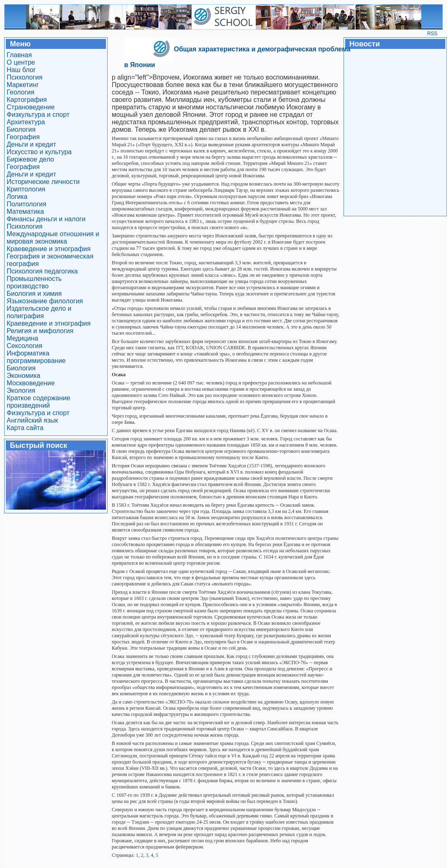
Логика (17, 197)
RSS (432, 34)
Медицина (22, 338)
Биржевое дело (30, 159)
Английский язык (32, 420)
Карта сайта (25, 428)
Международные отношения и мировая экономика (53, 238)
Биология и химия (34, 294)
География (23, 137)
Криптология (26, 189)
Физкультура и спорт (38, 115)
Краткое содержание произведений (38, 402)
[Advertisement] (395, 132)
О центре (21, 62)
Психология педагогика (42, 271)
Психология (25, 77)
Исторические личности (43, 182)
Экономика (24, 376)
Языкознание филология (45, 301)
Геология (20, 92)
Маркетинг (23, 85)
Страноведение (31, 107)
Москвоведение (31, 383)
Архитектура (26, 122)
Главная (19, 55)
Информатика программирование (36, 357)
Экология (21, 390)
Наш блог (21, 70)
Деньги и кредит (31, 144)
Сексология (24, 346)
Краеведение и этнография (49, 249)
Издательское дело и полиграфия (39, 312)
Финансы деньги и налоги (46, 219)
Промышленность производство (34, 282)
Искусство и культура (39, 152)
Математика (25, 212)
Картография (27, 100)
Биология (21, 129)
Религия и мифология (40, 331)
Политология (26, 204)
